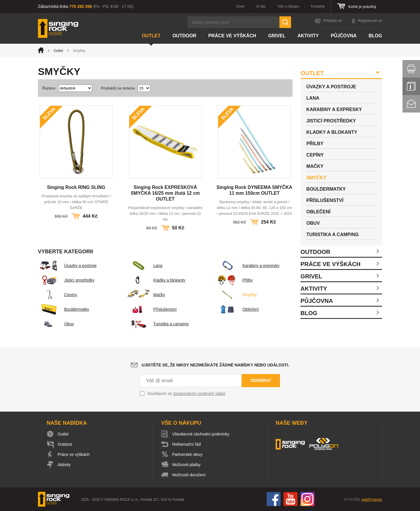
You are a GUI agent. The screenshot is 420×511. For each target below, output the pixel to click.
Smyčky (236, 295)
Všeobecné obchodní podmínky (201, 434)
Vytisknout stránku (411, 69)
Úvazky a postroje (67, 266)
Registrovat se (370, 21)
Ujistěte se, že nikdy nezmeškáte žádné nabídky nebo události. (216, 365)
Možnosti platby (187, 465)
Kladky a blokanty (156, 280)
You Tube (290, 499)
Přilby (234, 280)
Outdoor (184, 36)
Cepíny (57, 295)
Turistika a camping (158, 324)
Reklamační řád (187, 444)
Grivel (277, 36)
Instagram (307, 499)
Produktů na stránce (118, 88)
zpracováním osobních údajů (199, 394)
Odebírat (261, 380)
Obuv (56, 324)
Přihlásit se (332, 21)
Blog (375, 36)
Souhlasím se (186, 394)
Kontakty (318, 6)
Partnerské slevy (187, 454)
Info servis (411, 86)
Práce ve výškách (232, 36)
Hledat (285, 22)
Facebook (274, 499)
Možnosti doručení (189, 475)
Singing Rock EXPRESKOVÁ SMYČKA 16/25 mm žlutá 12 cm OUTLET (165, 193)
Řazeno (49, 88)
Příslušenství (152, 309)
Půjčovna (344, 36)
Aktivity (308, 36)
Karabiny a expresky (248, 266)
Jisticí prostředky (66, 280)
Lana (145, 266)
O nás (261, 6)
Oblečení (237, 309)
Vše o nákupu (288, 6)
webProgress (372, 500)
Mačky (146, 295)
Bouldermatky (64, 309)
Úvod (240, 6)
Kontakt (411, 104)
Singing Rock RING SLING (76, 187)
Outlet (151, 36)
